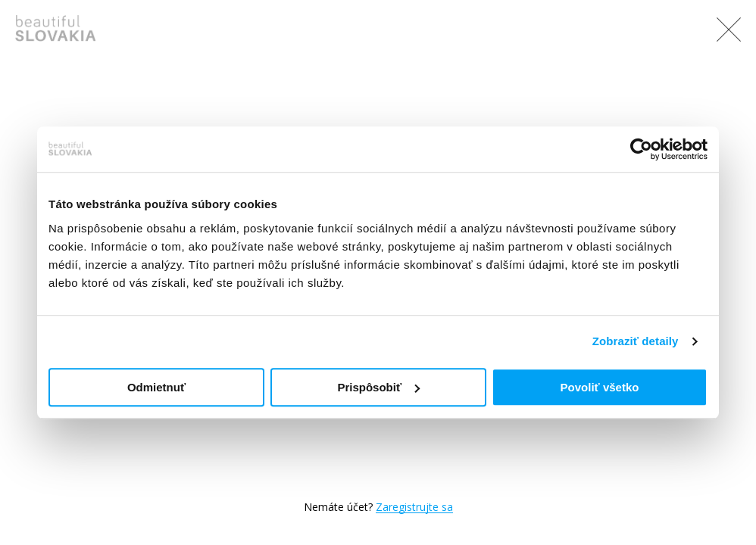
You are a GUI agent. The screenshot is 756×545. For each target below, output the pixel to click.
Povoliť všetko (600, 387)
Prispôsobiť (378, 387)
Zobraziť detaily (636, 341)
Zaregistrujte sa (414, 507)
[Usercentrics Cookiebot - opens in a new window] (641, 149)
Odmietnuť (156, 387)
